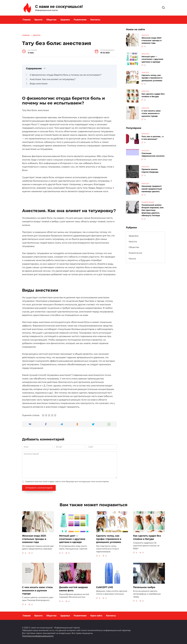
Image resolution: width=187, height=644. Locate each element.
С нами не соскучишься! (59, 6)
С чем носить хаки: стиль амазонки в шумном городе (151, 113)
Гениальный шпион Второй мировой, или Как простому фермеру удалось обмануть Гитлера (153, 210)
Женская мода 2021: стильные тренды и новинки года (152, 40)
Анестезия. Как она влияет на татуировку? (53, 79)
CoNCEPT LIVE (105, 587)
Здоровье (65, 20)
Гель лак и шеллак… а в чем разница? (153, 137)
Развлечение (80, 20)
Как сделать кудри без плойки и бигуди (153, 95)
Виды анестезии (39, 84)
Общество (51, 20)
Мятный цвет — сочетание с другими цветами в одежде (152, 59)
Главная (27, 20)
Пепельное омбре (144, 587)
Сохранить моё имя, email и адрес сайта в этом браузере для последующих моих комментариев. (67, 482)
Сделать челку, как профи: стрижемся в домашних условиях (152, 78)
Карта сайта (96, 616)
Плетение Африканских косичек (153, 154)
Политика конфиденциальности (38, 636)
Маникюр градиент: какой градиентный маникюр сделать (152, 188)
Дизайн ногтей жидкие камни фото (74, 589)
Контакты (95, 20)
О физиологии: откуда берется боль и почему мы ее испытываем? (66, 75)
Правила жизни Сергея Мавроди (150, 170)
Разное (132, 258)
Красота (38, 20)
